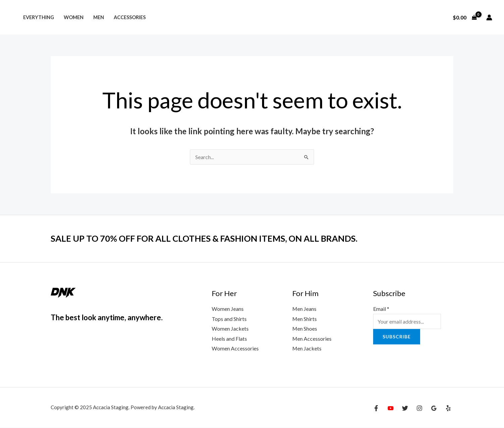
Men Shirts (305, 319)
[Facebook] (376, 409)
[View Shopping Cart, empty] (465, 17)
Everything (39, 17)
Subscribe (397, 337)
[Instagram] (419, 409)
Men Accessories (312, 339)
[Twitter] (405, 409)
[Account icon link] (489, 17)
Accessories (130, 17)
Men (99, 17)
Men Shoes (305, 329)
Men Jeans (305, 309)
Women (74, 17)
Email (381, 309)
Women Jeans (228, 309)
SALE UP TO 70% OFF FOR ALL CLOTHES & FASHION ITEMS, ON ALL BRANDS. (207, 238)
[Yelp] (448, 409)
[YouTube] (391, 409)
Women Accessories (235, 349)
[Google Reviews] (434, 409)
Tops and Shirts (229, 319)
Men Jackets (307, 349)
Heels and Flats (229, 339)
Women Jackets (230, 329)
